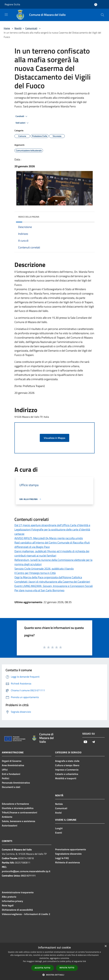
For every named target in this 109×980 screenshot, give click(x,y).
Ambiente (7, 817)
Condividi (22, 116)
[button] (55, 975)
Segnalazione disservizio (68, 854)
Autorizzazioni (10, 825)
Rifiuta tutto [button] (67, 968)
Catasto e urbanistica (67, 774)
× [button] (106, 946)
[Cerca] (102, 15)
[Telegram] (93, 742)
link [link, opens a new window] (84, 961)
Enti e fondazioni (11, 774)
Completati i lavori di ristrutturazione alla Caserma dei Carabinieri (52, 582)
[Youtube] (85, 742)
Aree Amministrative (13, 765)
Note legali (8, 905)
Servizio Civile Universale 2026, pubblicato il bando (44, 569)
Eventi (59, 833)
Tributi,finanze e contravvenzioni (19, 812)
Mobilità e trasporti (66, 778)
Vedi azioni (23, 123)
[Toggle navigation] (6, 15)
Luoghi (59, 828)
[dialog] (55, 961)
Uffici (5, 770)
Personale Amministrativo (16, 783)
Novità (18, 28)
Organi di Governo (12, 761)
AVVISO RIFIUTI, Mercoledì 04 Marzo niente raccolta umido (49, 538)
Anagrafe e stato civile (67, 761)
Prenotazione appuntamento (71, 849)
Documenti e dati (11, 787)
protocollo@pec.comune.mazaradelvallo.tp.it (26, 871)
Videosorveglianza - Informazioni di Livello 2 (26, 914)
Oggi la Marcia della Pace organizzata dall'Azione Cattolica (48, 577)
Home (7, 28)
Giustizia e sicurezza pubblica (18, 808)
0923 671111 (28, 876)
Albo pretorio (9, 897)
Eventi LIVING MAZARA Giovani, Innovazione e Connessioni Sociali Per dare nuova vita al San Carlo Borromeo (54, 588)
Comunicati (31, 28)
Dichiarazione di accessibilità (17, 910)
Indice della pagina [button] (29, 217)
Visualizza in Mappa (55, 438)
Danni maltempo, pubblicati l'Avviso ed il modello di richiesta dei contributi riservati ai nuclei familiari (52, 553)
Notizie (59, 804)
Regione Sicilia (12, 4)
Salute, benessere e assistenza (18, 821)
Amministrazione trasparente (18, 892)
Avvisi (58, 813)
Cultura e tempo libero (67, 765)
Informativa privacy (12, 901)
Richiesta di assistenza (67, 862)
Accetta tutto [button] (43, 968)
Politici (6, 778)
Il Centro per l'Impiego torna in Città (35, 573)
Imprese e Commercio (67, 770)
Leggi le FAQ (62, 858)
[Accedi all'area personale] (96, 5)
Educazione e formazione (15, 804)
